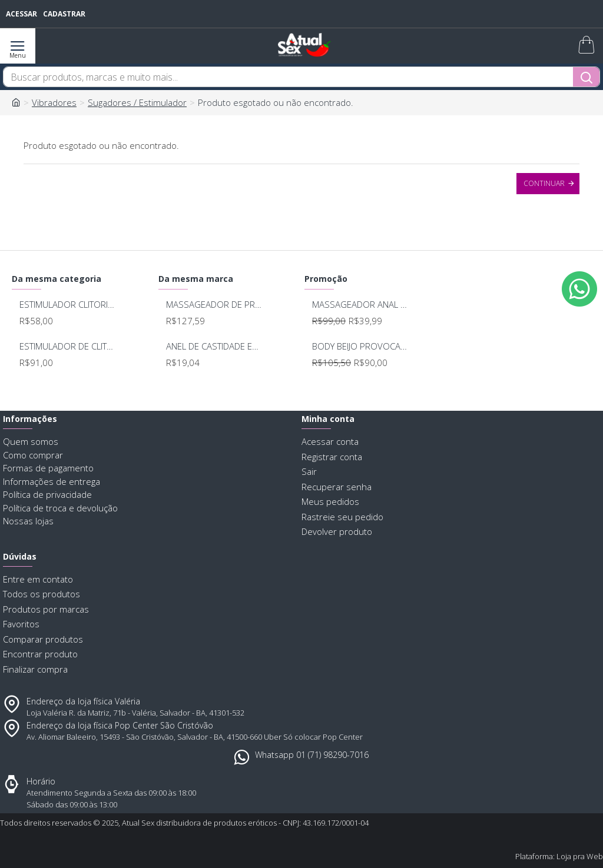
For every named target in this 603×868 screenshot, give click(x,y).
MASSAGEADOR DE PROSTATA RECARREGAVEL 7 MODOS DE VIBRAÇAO (214, 305)
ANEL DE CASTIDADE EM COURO (214, 346)
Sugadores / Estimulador (137, 102)
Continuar (544, 183)
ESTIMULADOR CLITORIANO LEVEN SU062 (67, 305)
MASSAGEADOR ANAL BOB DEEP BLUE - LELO (360, 305)
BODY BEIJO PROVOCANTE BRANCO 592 (360, 346)
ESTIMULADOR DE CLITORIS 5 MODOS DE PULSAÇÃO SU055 (67, 346)
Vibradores (54, 102)
